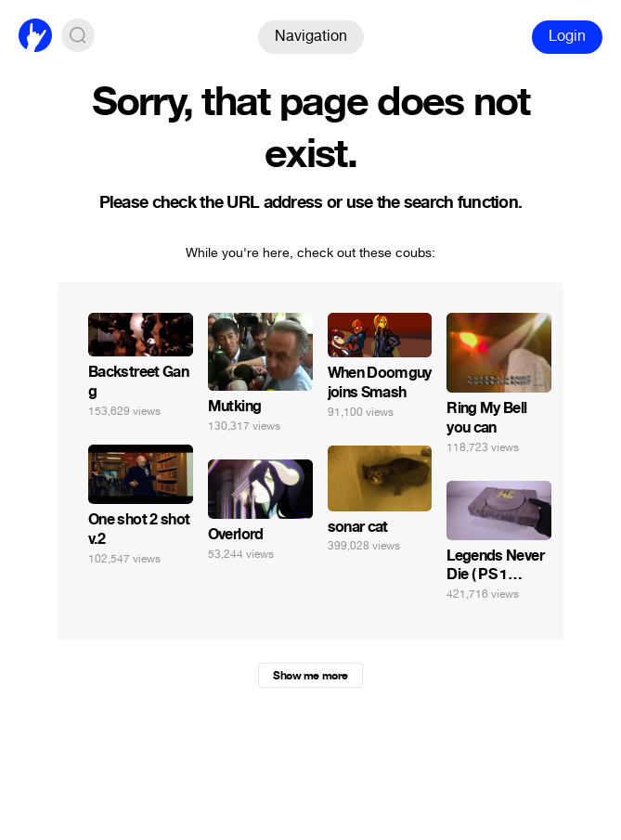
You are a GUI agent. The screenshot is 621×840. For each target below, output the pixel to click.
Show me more (310, 676)
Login (567, 36)
